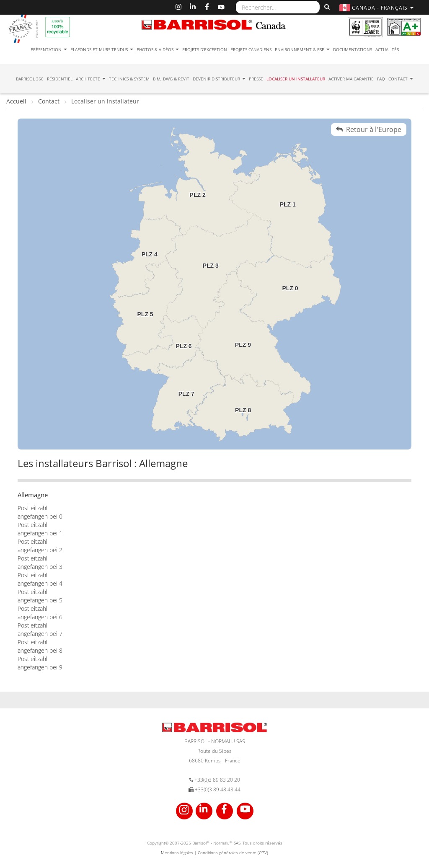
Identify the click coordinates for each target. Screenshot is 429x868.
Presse (256, 79)
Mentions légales (177, 852)
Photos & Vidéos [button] (158, 49)
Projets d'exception (205, 49)
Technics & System (129, 79)
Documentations (353, 49)
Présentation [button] (49, 49)
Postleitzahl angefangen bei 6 (40, 613)
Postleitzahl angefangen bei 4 (40, 579)
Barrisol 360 (30, 79)
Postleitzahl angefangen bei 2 (40, 546)
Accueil (17, 101)
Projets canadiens (251, 49)
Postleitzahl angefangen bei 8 (40, 646)
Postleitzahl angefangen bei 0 (40, 512)
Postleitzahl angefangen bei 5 (40, 596)
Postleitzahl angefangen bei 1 (40, 529)
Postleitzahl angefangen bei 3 (40, 562)
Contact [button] (401, 79)
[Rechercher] (326, 7)
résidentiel (60, 79)
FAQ (381, 79)
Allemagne (33, 495)
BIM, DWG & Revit (171, 79)
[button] (377, 8)
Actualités (387, 49)
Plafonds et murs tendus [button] (102, 49)
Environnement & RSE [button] (302, 49)
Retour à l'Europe (369, 129)
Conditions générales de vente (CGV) (233, 852)
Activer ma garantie (351, 79)
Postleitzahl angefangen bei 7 (40, 629)
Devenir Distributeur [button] (219, 79)
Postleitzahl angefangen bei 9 (40, 663)
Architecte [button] (91, 79)
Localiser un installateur (296, 79)
